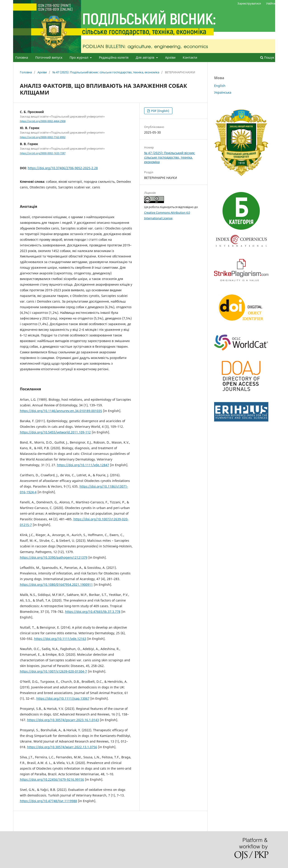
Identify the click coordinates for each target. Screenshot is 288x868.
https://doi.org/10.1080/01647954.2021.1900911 (56, 584)
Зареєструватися (249, 3)
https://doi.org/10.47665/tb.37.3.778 (93, 612)
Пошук (267, 57)
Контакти (190, 57)
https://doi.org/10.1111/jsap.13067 (63, 698)
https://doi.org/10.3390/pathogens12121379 (54, 557)
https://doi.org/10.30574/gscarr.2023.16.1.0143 (63, 720)
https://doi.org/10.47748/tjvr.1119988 (48, 801)
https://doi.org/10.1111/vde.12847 (83, 465)
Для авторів (145, 57)
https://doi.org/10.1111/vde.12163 (60, 639)
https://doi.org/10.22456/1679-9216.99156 (52, 779)
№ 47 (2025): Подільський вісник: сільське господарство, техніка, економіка (106, 72)
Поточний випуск (49, 57)
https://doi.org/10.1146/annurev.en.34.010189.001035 (61, 411)
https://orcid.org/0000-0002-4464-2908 (43, 121)
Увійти (271, 3)
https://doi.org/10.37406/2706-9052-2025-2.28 (63, 168)
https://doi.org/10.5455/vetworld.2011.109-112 (55, 432)
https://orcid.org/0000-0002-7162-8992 (43, 137)
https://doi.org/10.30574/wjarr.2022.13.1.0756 (62, 747)
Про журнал (79, 57)
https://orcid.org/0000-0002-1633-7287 (43, 153)
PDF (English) (160, 111)
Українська (223, 92)
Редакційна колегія (114, 57)
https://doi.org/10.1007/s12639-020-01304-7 (53, 671)
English (220, 86)
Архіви (170, 57)
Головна (22, 57)
